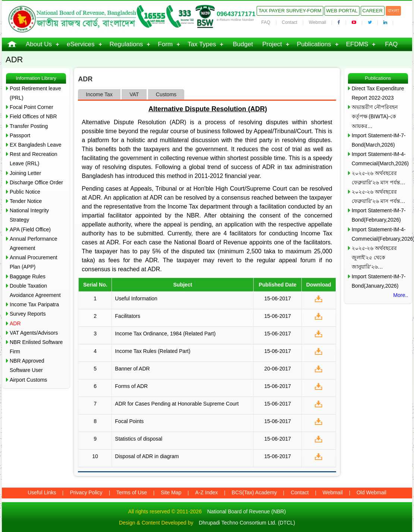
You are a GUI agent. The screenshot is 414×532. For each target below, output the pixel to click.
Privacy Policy (86, 492)
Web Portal (342, 11)
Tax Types (202, 44)
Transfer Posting (29, 126)
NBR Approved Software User (27, 365)
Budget (243, 44)
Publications (314, 44)
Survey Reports (28, 314)
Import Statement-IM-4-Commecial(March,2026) (380, 159)
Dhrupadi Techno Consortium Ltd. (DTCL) (247, 523)
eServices (81, 44)
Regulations (126, 44)
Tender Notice (26, 201)
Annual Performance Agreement (34, 243)
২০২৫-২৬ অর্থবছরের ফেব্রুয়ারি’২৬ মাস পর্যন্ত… (379, 178)
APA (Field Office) (30, 229)
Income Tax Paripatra (34, 304)
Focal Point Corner (32, 107)
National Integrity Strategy (29, 215)
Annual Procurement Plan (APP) (34, 262)
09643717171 (236, 14)
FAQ (266, 22)
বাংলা (393, 11)
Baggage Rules (28, 276)
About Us (39, 44)
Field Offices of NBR (33, 116)
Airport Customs (28, 380)
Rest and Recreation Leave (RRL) (34, 159)
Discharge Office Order (36, 182)
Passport (20, 135)
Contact (290, 22)
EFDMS (357, 44)
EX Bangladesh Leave (36, 145)
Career (373, 11)
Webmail (317, 22)
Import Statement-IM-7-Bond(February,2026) (379, 215)
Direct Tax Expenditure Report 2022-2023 (378, 93)
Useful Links (42, 492)
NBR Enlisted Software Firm (36, 347)
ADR (15, 323)
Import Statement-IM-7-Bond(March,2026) (379, 140)
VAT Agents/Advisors (34, 333)
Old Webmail (371, 492)
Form (165, 44)
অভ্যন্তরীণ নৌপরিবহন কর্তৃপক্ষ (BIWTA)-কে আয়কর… (375, 116)
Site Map (171, 492)
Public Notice (25, 192)
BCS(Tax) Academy (254, 492)
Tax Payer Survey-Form (290, 11)
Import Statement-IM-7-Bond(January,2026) (379, 281)
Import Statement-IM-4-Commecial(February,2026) (380, 234)
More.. (401, 295)
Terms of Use (132, 492)
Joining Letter (25, 173)
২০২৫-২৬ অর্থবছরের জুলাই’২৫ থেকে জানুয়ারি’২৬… (374, 257)
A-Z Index (206, 492)
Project (272, 44)
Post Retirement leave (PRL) (35, 93)
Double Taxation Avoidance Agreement (35, 290)
